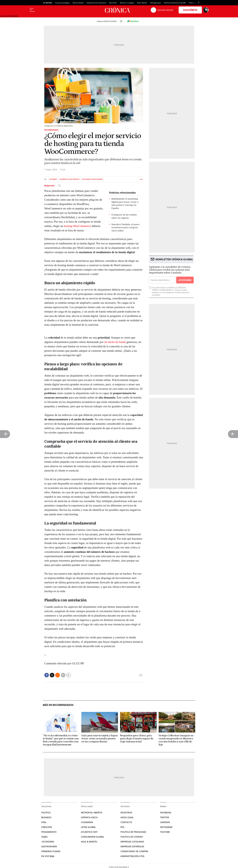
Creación (47, 827)
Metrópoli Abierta (92, 813)
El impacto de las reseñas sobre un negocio (124, 216)
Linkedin (165, 822)
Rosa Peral (113, 3)
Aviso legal (127, 817)
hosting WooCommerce (77, 226)
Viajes (44, 837)
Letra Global (88, 827)
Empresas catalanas (132, 842)
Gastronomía (49, 846)
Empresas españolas (132, 846)
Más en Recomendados (58, 705)
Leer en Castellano (9, 16)
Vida (44, 822)
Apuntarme (185, 280)
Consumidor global (93, 837)
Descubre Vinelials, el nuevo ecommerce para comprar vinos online (125, 227)
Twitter (165, 817)
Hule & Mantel (89, 842)
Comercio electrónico (70, 179)
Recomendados (51, 130)
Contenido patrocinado (92, 179)
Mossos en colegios (127, 3)
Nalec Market (142, 3)
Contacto (126, 822)
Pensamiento (49, 832)
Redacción (50, 185)
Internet (53, 179)
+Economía (48, 842)
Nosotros (126, 813)
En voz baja (48, 856)
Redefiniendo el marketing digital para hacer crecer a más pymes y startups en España (125, 203)
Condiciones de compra (134, 851)
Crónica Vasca (89, 817)
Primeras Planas (51, 851)
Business (46, 817)
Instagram (166, 827)
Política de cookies (132, 837)
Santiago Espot (156, 3)
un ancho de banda (115, 342)
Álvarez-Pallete (78, 3)
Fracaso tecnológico (62, 3)
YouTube (165, 832)
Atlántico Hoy (89, 832)
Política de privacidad (133, 832)
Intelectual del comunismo (96, 3)
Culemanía (87, 822)
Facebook (166, 813)
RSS (122, 827)
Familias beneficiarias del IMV (175, 3)
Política (46, 813)
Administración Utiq (132, 856)
